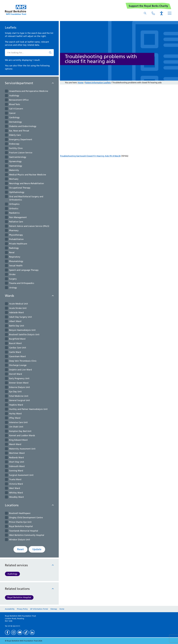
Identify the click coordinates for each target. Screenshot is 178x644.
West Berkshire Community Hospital (27, 535)
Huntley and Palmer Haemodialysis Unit (28, 409)
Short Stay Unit (17, 462)
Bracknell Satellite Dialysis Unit (24, 334)
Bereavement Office (19, 100)
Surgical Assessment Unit (21, 475)
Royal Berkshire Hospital (21, 526)
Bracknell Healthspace (20, 513)
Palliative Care (16, 222)
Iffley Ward (15, 418)
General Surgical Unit (20, 400)
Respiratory (15, 257)
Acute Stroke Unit (18, 308)
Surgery (13, 279)
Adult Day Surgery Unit (21, 317)
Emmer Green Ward (19, 383)
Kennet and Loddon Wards (22, 435)
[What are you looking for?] (145, 13)
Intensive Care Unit (18, 422)
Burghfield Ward (17, 339)
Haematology (16, 166)
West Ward (15, 488)
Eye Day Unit (15, 392)
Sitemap (54, 609)
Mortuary (14, 179)
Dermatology (16, 122)
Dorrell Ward (16, 374)
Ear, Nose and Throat (19, 131)
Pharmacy (14, 230)
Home (81, 83)
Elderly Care (15, 135)
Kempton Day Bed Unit (20, 431)
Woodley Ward (16, 497)
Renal (12, 252)
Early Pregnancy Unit (19, 378)
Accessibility (10, 609)
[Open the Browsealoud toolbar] (161, 13)
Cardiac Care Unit (18, 348)
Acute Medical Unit (19, 304)
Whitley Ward (16, 493)
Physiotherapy (16, 235)
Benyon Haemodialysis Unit (22, 330)
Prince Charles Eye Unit (20, 522)
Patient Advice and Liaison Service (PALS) (29, 226)
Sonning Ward (16, 471)
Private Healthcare (18, 244)
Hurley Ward (15, 414)
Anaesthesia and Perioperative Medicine (29, 91)
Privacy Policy (22, 609)
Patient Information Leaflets (98, 83)
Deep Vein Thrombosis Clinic (23, 361)
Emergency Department (21, 139)
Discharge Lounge (18, 365)
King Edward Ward (18, 440)
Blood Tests (15, 104)
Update (37, 549)
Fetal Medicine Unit (19, 396)
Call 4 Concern (16, 109)
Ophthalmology (17, 192)
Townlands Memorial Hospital (24, 531)
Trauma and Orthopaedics (22, 283)
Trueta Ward (15, 479)
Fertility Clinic (16, 148)
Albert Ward (15, 321)
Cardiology (14, 117)
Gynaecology (15, 161)
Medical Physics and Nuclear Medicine (28, 175)
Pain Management (18, 217)
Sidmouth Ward (17, 466)
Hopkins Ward (16, 405)
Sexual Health (16, 266)
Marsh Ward (15, 444)
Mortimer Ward (17, 453)
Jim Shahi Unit (16, 427)
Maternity (14, 170)
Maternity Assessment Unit (22, 449)
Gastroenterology (18, 157)
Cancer (12, 113)
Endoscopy (14, 144)
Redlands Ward (16, 458)
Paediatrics (14, 213)
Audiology (14, 96)
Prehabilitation (16, 239)
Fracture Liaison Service (21, 153)
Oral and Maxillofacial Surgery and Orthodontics (26, 198)
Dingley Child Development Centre (26, 518)
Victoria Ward (16, 484)
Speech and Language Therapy (24, 270)
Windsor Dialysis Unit (20, 540)
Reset (20, 549)
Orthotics (14, 209)
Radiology (14, 248)
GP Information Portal (39, 609)
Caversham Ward (17, 356)
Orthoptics (14, 204)
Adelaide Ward (16, 312)
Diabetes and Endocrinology (23, 126)
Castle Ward (15, 352)
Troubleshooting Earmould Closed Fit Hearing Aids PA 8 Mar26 (90, 156)
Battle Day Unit (17, 326)
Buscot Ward (15, 343)
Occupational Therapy (20, 188)
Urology (13, 288)
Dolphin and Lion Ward (20, 370)
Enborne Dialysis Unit (20, 387)
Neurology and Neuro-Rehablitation (27, 183)
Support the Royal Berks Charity (148, 6)
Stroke (12, 274)
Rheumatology (16, 261)
